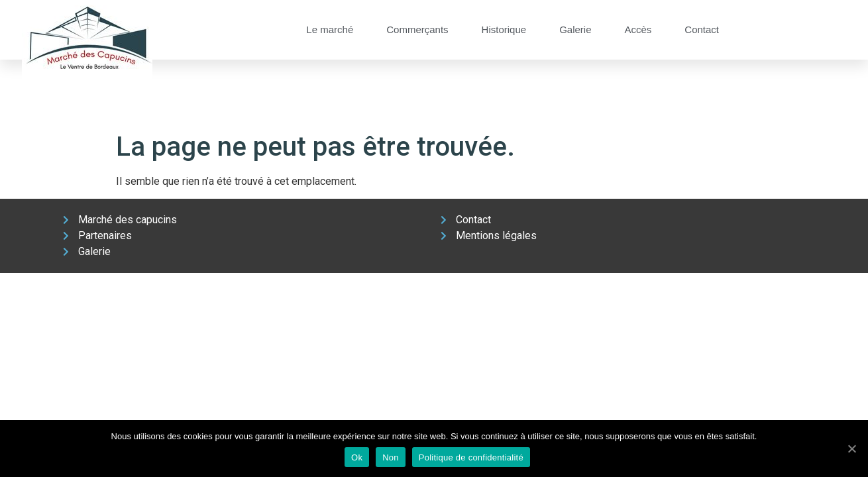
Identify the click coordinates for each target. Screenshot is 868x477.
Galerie (575, 29)
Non (391, 457)
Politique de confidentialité (471, 457)
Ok (357, 457)
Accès (638, 29)
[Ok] (851, 449)
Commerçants (417, 29)
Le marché (330, 29)
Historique (504, 29)
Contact (702, 29)
